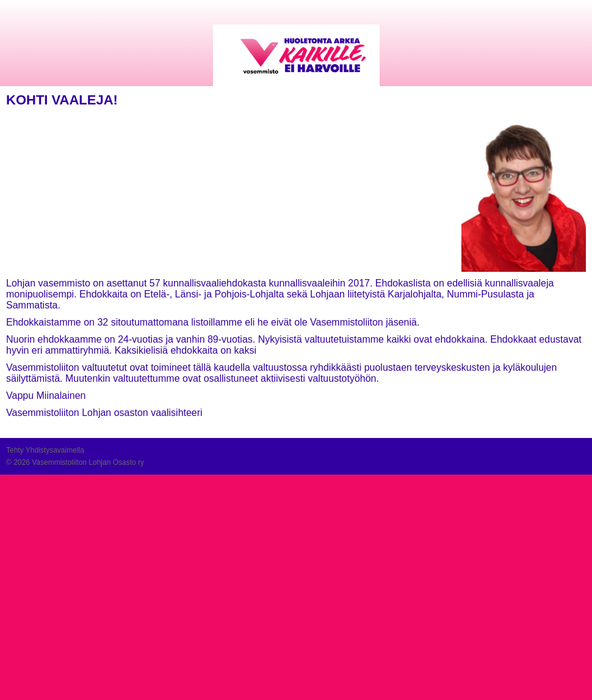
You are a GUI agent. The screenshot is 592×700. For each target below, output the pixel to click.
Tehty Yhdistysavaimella (45, 450)
